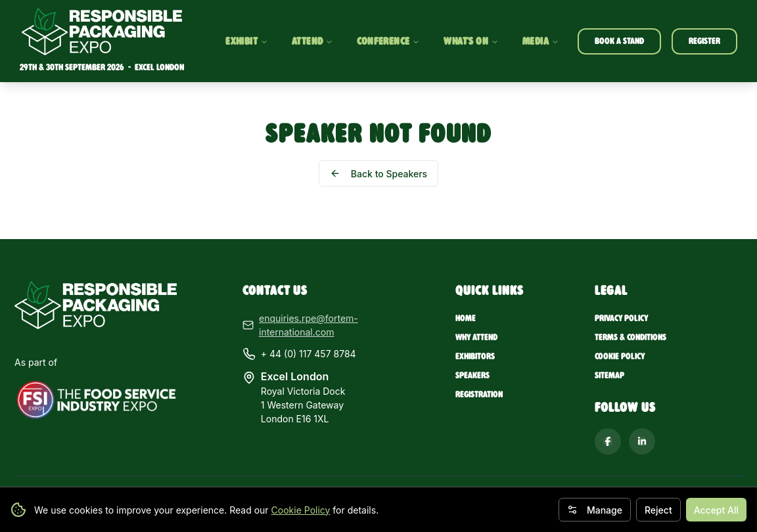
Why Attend (476, 337)
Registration (479, 394)
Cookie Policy (301, 510)
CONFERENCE (388, 41)
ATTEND (312, 41)
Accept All (716, 510)
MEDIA (541, 41)
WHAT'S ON (471, 41)
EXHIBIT (247, 41)
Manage (595, 510)
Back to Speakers (378, 174)
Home (466, 318)
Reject (658, 510)
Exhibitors (475, 356)
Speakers (472, 375)
